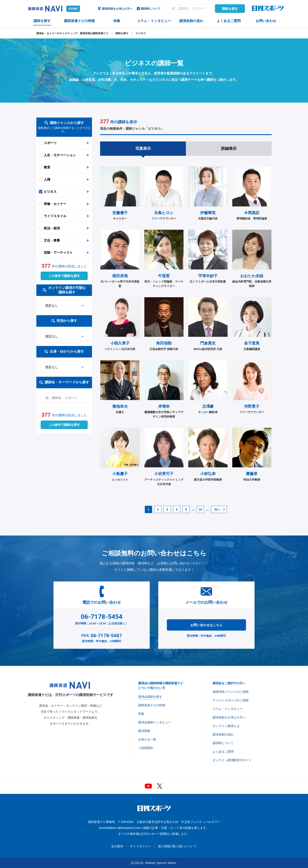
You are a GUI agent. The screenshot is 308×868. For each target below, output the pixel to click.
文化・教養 (52, 240)
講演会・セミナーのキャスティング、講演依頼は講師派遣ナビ (72, 33)
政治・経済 (52, 228)
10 (200, 509)
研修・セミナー (55, 204)
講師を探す (230, 9)
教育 (47, 167)
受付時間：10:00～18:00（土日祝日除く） (102, 618)
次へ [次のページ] (217, 509)
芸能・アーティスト (58, 252)
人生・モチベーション (60, 155)
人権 (47, 179)
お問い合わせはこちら (206, 625)
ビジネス (141, 33)
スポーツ (50, 143)
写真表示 (143, 149)
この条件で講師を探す (64, 276)
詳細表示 (229, 149)
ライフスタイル (55, 216)
